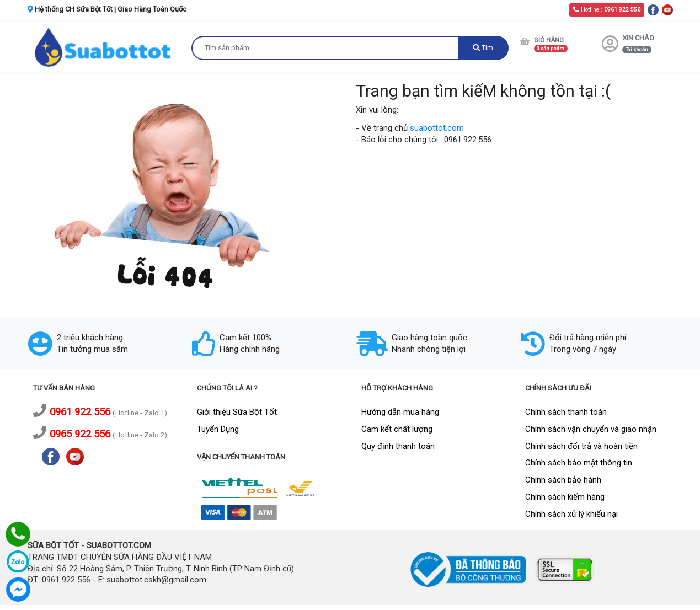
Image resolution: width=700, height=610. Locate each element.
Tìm (483, 48)
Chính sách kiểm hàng (565, 497)
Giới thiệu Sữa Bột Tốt (237, 412)
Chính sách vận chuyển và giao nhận (591, 429)
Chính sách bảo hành (563, 480)
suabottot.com (437, 128)
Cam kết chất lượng (397, 429)
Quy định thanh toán (398, 446)
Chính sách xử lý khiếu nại (571, 514)
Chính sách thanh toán (566, 412)
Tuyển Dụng (218, 429)
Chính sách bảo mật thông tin (579, 463)
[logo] (104, 47)
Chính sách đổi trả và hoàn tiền (581, 446)
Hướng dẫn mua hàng (400, 412)
